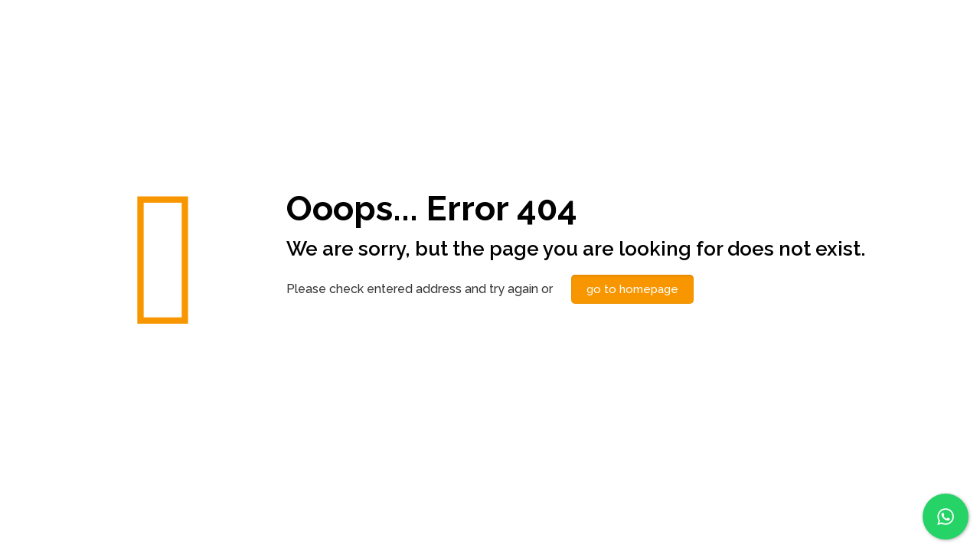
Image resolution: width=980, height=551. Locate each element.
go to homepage (632, 289)
